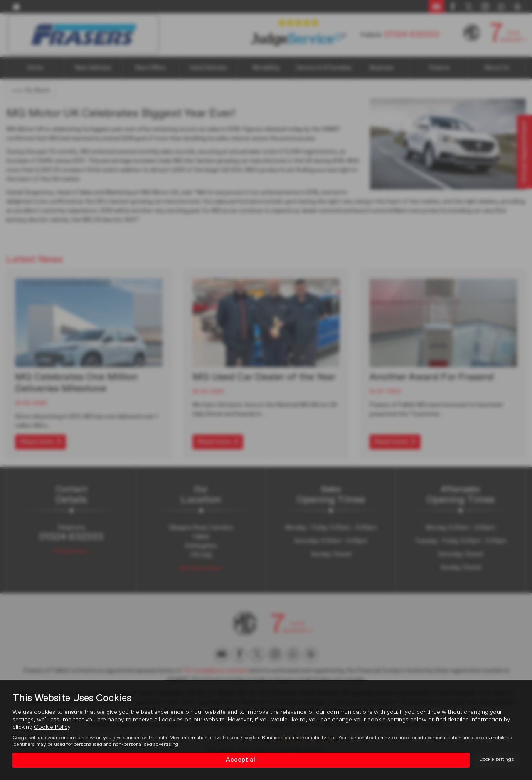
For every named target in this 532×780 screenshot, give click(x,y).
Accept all (241, 760)
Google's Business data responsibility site (288, 738)
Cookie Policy (52, 727)
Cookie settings (497, 760)
